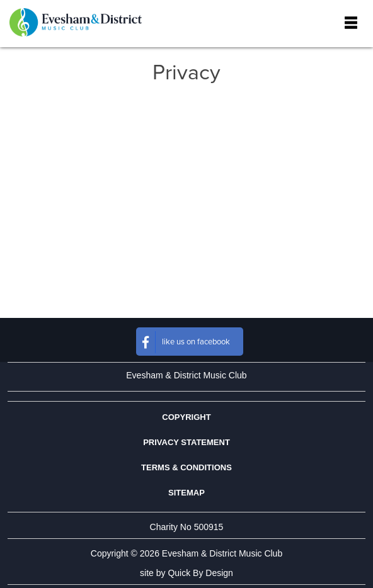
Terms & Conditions (186, 467)
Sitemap (186, 493)
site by (186, 573)
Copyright (186, 417)
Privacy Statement (186, 442)
